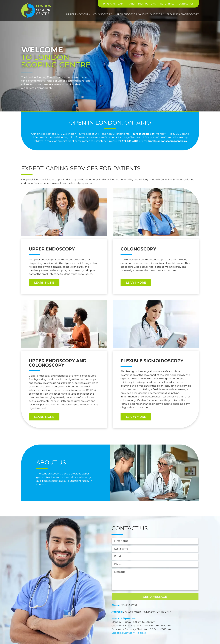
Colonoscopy (102, 14)
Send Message (155, 597)
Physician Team (113, 4)
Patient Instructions (142, 4)
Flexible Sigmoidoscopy (183, 14)
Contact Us (186, 4)
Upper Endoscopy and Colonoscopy (139, 14)
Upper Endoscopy (78, 14)
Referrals (167, 4)
